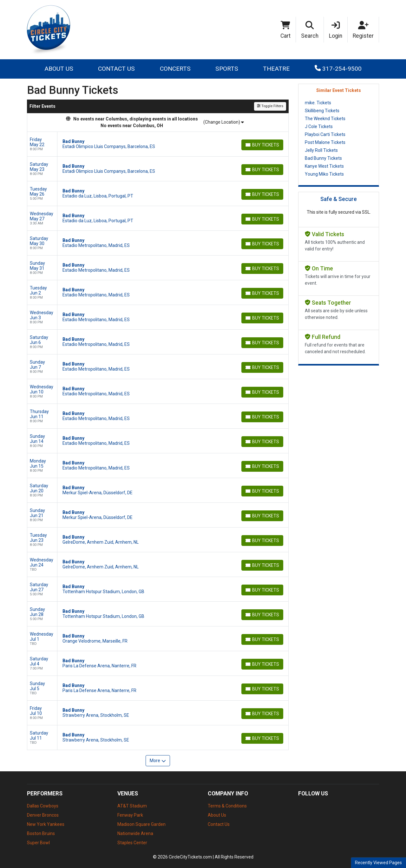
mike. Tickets (318, 103)
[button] (310, 30)
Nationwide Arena (135, 833)
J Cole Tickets (319, 126)
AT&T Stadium (132, 806)
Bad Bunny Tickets (323, 158)
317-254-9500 (338, 69)
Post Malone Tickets (325, 142)
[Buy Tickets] (262, 145)
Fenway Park (130, 815)
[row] (158, 144)
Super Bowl (38, 843)
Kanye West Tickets (324, 166)
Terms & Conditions (227, 806)
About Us (59, 69)
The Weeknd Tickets (325, 119)
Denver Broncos (43, 815)
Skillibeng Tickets (322, 111)
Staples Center (132, 843)
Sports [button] (227, 69)
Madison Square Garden (141, 824)
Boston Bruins (41, 833)
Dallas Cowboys (43, 806)
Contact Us (116, 69)
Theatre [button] (276, 69)
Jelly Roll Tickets (321, 150)
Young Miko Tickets (324, 174)
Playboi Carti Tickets (325, 134)
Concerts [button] (175, 69)
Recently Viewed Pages (378, 863)
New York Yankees (46, 824)
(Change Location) (224, 122)
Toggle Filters (270, 106)
